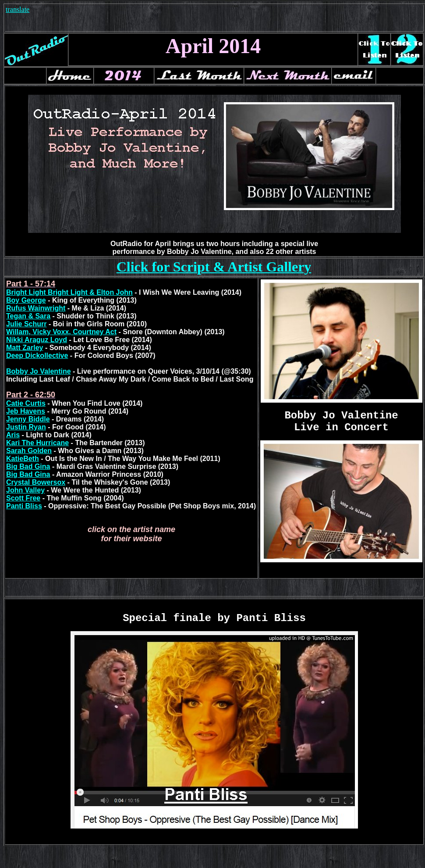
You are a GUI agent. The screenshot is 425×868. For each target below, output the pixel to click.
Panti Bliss (24, 506)
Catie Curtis (26, 403)
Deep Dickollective (37, 355)
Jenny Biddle (28, 419)
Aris (13, 435)
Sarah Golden (29, 451)
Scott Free (23, 498)
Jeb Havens (26, 411)
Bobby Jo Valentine (39, 371)
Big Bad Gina (28, 466)
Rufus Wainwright (36, 308)
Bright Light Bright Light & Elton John (69, 292)
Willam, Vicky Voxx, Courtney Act (61, 332)
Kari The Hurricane (37, 443)
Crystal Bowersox (36, 482)
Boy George (26, 300)
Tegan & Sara (28, 316)
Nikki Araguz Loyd (37, 340)
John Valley (25, 490)
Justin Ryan (26, 427)
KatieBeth (23, 459)
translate (18, 9)
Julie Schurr (26, 324)
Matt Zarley (25, 348)
